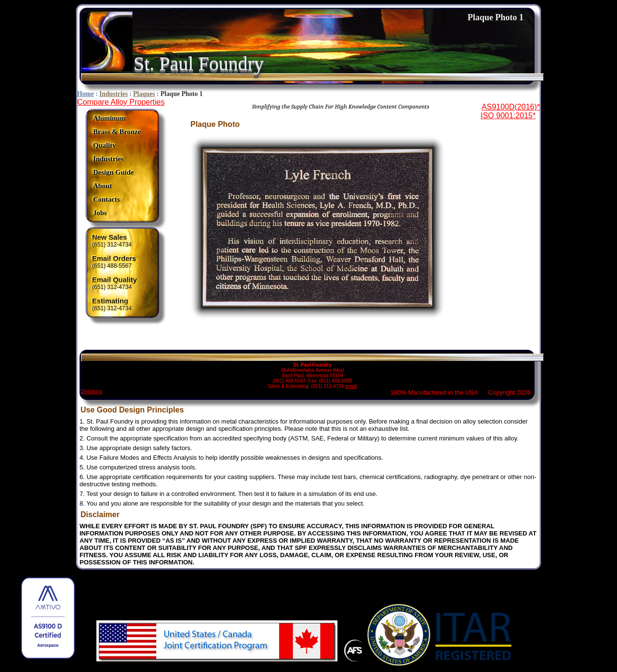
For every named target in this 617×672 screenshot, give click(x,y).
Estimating (110, 301)
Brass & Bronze (117, 132)
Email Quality (114, 280)
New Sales (110, 237)
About (102, 186)
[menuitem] (117, 118)
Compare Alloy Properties (121, 102)
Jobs (100, 213)
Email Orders (114, 259)
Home (86, 94)
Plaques (144, 94)
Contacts (106, 199)
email (351, 386)
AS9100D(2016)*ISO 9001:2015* (510, 111)
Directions (92, 391)
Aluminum (109, 118)
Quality (104, 145)
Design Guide (113, 172)
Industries (114, 94)
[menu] (117, 166)
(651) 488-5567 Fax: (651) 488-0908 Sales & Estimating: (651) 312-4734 (312, 371)
